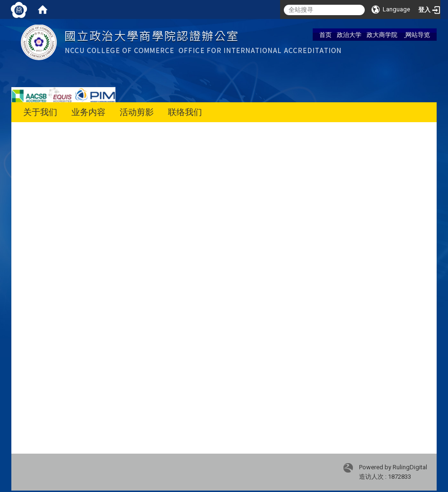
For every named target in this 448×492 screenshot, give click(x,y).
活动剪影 (137, 112)
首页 (325, 35)
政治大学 (349, 35)
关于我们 (40, 112)
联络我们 (185, 112)
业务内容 (88, 112)
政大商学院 (382, 35)
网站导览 (417, 35)
